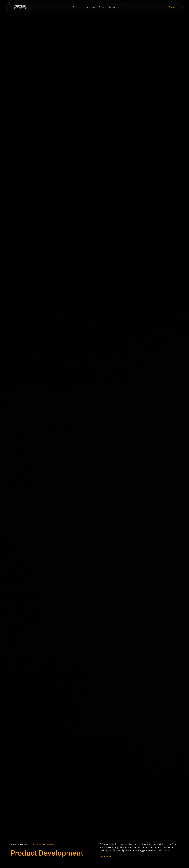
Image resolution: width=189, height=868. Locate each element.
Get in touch (106, 857)
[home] (19, 7)
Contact (173, 7)
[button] (78, 7)
